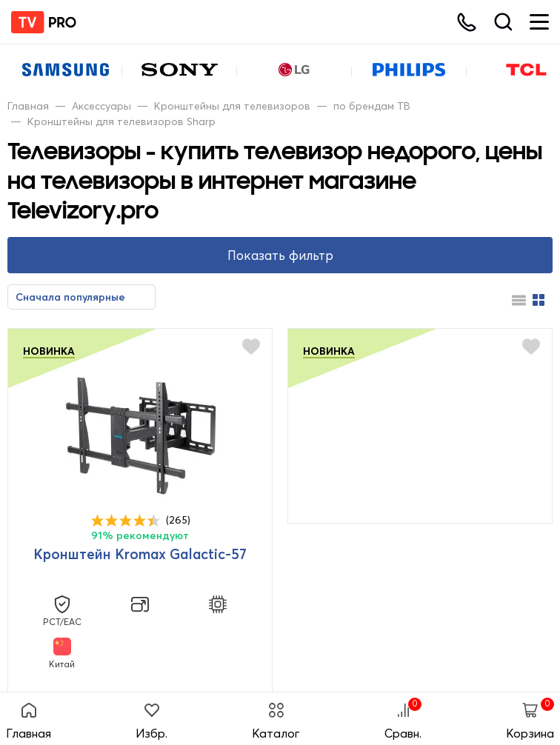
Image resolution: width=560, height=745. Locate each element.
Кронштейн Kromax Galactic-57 (140, 554)
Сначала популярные (70, 297)
